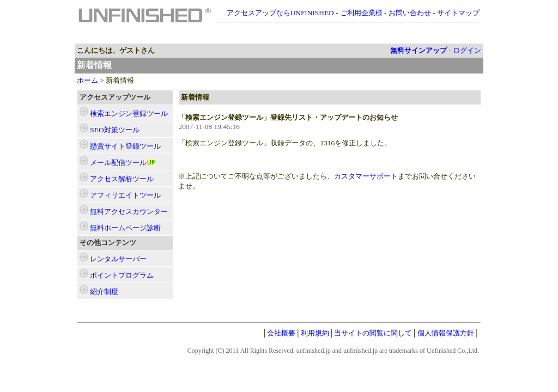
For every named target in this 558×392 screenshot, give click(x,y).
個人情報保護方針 (446, 333)
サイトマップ (458, 13)
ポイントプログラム (122, 275)
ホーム (87, 80)
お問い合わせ (410, 13)
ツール (129, 114)
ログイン (467, 50)
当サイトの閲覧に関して (373, 333)
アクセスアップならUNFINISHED (280, 13)
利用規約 (315, 333)
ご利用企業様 (361, 13)
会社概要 (281, 333)
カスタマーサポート (366, 176)
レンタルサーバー (118, 259)
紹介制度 (104, 292)
